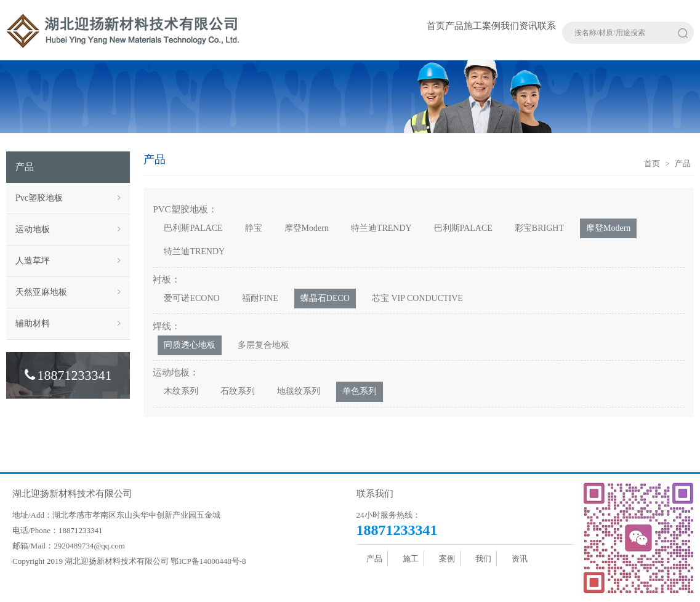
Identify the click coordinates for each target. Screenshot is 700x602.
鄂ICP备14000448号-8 (208, 561)
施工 (473, 26)
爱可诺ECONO (191, 298)
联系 (547, 26)
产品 (454, 26)
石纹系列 (238, 391)
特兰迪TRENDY (381, 228)
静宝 (254, 228)
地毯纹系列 (299, 391)
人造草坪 (68, 261)
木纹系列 (181, 391)
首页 (436, 26)
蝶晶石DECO (325, 298)
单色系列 (360, 391)
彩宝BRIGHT (539, 228)
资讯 (528, 26)
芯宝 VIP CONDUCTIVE (417, 298)
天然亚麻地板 (68, 292)
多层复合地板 (264, 345)
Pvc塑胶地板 (68, 198)
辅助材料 (68, 324)
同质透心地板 (190, 345)
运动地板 (68, 230)
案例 (491, 26)
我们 (510, 26)
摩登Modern (307, 228)
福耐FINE (260, 298)
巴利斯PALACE (193, 228)
